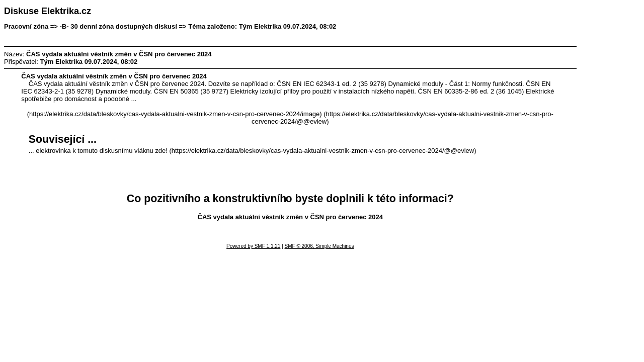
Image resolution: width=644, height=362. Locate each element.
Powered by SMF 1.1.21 (253, 246)
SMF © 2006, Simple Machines (319, 246)
